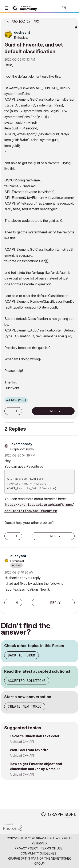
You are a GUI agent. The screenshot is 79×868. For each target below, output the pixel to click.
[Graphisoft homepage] (59, 815)
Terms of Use (52, 848)
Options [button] (72, 20)
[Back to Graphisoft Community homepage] (26, 8)
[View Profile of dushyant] (22, 32)
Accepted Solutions (27, 681)
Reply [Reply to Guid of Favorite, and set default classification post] (55, 411)
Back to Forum (21, 655)
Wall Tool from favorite (29, 750)
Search (49, 8)
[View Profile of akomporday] (22, 444)
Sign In (72, 8)
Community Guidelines (38, 853)
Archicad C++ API (22, 742)
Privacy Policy (26, 848)
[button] (9, 411)
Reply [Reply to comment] (55, 536)
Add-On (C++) (16, 400)
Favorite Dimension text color (35, 736)
